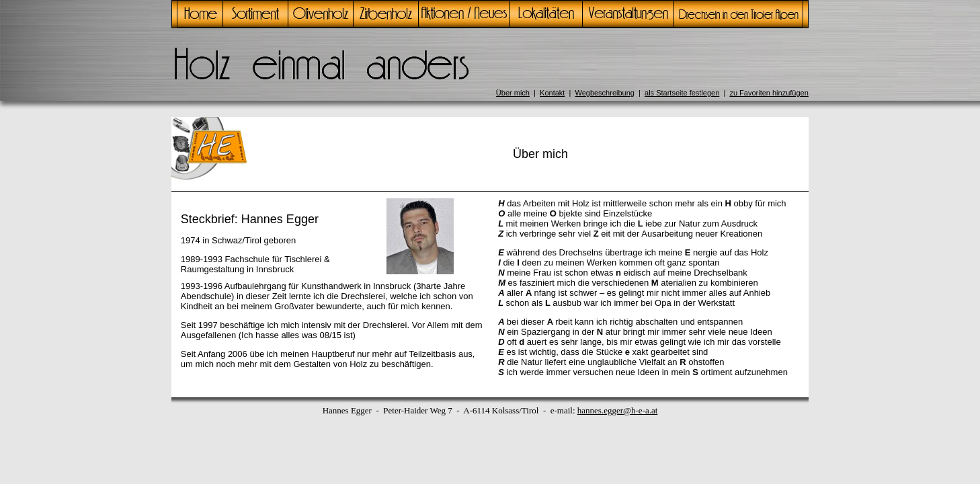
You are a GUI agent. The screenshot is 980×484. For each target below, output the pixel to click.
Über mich (513, 93)
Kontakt (552, 93)
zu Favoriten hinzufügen (769, 93)
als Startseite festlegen (682, 93)
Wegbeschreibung (604, 93)
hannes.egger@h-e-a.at (618, 410)
